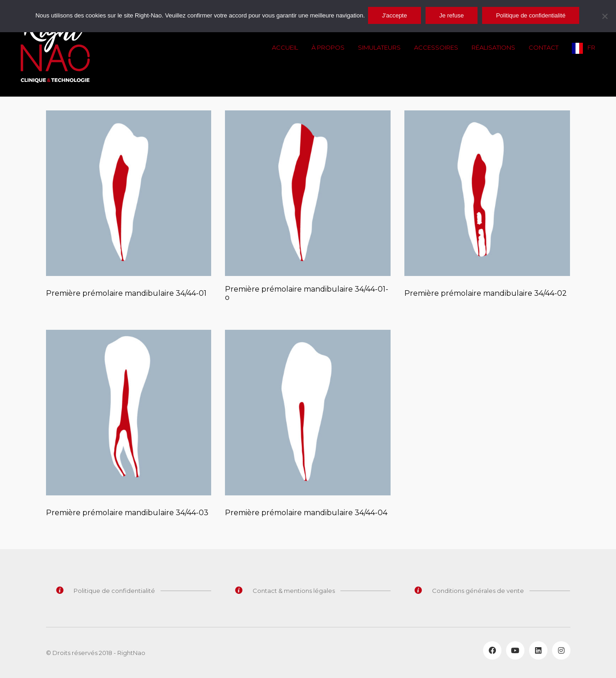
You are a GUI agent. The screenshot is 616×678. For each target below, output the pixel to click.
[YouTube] (515, 650)
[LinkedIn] (538, 650)
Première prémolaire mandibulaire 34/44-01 (126, 293)
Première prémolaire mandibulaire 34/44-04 (306, 513)
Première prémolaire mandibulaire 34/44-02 (486, 293)
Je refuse (453, 15)
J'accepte (396, 15)
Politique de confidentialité (532, 15)
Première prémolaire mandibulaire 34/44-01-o (307, 293)
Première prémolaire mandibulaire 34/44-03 (127, 513)
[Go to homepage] (55, 48)
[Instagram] (561, 650)
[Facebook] (492, 650)
